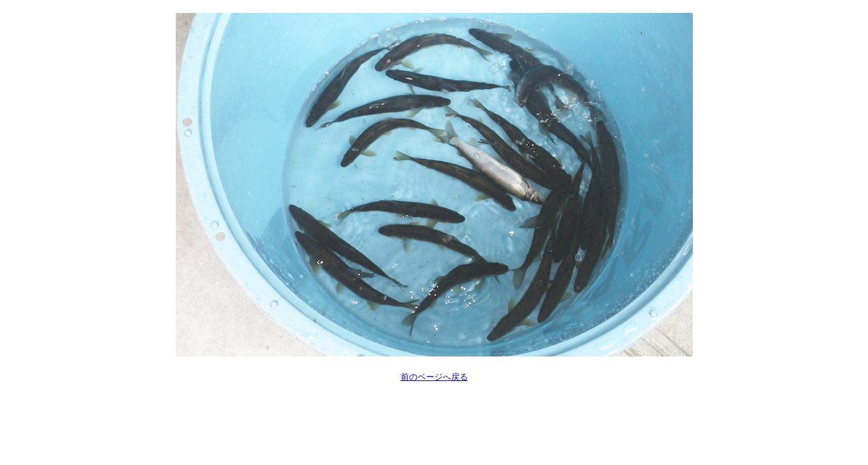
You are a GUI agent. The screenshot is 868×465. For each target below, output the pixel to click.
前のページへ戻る (434, 377)
